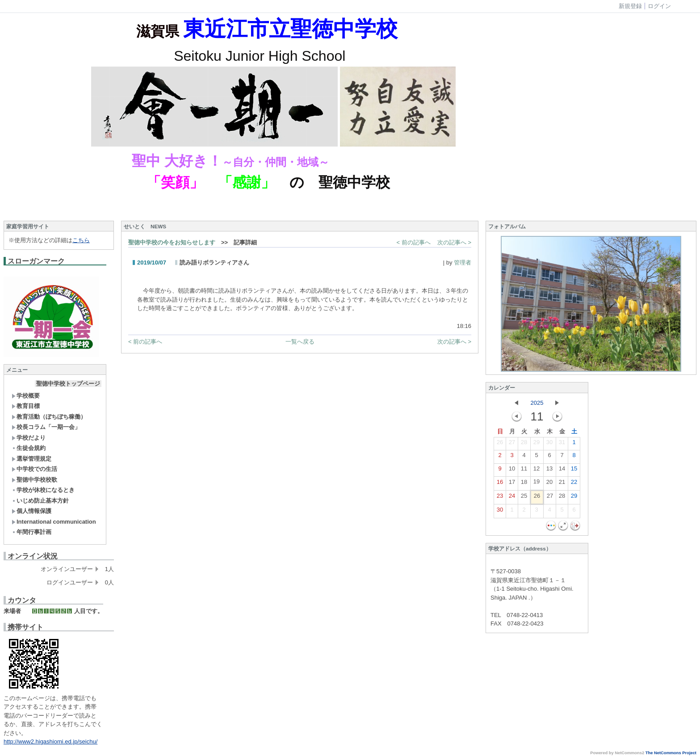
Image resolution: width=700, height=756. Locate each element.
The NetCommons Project (671, 753)
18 (524, 484)
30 (549, 444)
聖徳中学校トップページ (68, 384)
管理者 (463, 262)
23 (500, 498)
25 (524, 498)
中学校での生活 (34, 469)
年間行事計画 (31, 532)
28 (524, 444)
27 (512, 444)
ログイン (659, 6)
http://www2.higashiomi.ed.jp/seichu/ (50, 741)
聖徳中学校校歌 (34, 480)
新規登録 (630, 6)
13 (549, 470)
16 (500, 484)
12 (537, 470)
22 (574, 484)
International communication (54, 522)
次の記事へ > (454, 242)
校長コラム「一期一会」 (46, 427)
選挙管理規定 (31, 459)
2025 (537, 403)
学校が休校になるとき (43, 490)
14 (562, 470)
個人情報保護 (31, 511)
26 (500, 444)
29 (537, 444)
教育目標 (26, 406)
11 (524, 470)
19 (537, 483)
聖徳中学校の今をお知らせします (172, 242)
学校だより (29, 438)
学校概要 (26, 396)
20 (549, 484)
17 (512, 484)
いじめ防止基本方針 (40, 501)
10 (512, 470)
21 (562, 484)
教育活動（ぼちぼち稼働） (49, 417)
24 (512, 498)
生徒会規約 (29, 448)
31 (562, 444)
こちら (81, 240)
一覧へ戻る (300, 342)
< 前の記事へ (414, 242)
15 (574, 470)
